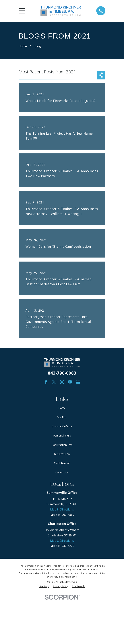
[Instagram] (62, 382)
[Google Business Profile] (78, 382)
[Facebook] (46, 382)
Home (62, 408)
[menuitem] (44, 586)
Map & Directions (62, 509)
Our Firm (62, 417)
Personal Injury (62, 436)
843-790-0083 (62, 373)
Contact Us (62, 472)
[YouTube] (70, 382)
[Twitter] (54, 382)
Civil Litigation (62, 463)
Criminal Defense (62, 426)
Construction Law (62, 445)
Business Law (62, 454)
